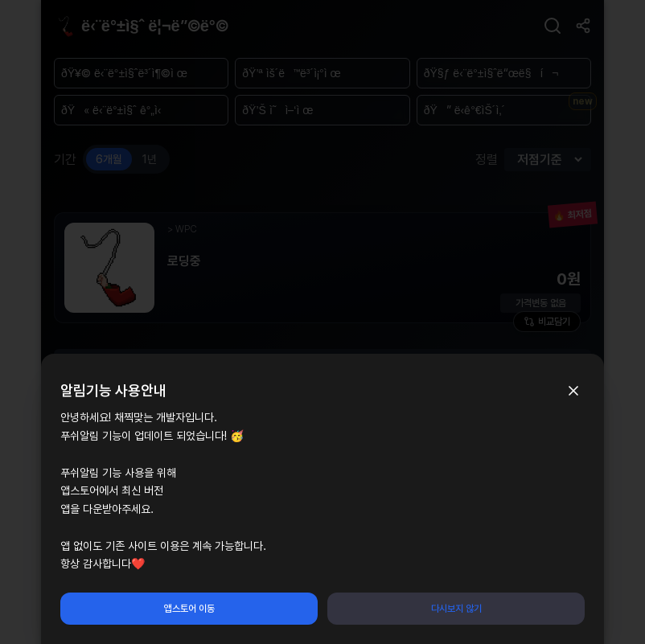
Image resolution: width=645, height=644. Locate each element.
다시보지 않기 (456, 609)
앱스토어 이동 (189, 609)
